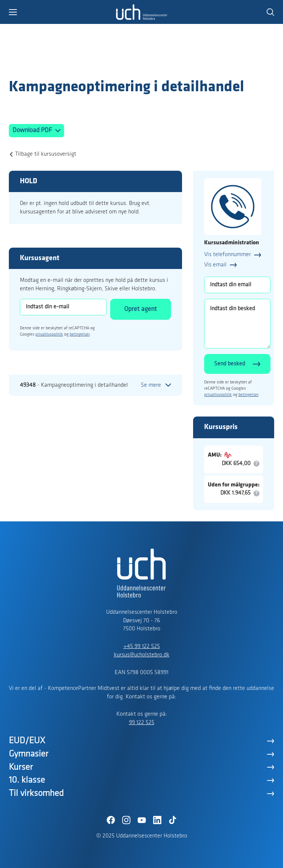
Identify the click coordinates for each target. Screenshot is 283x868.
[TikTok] (172, 820)
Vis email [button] (215, 265)
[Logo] (52, 64)
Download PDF (33, 130)
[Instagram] (126, 820)
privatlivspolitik (49, 334)
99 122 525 (142, 723)
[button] (62, 12)
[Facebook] (111, 820)
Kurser (21, 767)
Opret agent (141, 309)
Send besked (230, 364)
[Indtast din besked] (237, 324)
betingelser (80, 334)
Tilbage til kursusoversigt (46, 154)
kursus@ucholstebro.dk (142, 655)
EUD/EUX (27, 741)
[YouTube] (141, 820)
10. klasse (27, 780)
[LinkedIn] (157, 820)
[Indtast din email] (237, 285)
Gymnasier (29, 754)
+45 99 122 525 (142, 646)
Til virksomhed (36, 793)
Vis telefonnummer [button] (228, 255)
